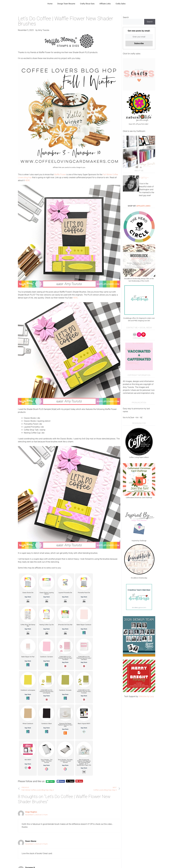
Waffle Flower (60, 175)
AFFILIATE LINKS (143, 206)
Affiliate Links (105, 4)
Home (50, 4)
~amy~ (144, 178)
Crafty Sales (121, 4)
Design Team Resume (66, 4)
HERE (27, 180)
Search (126, 17)
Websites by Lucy (146, 696)
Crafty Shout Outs (87, 4)
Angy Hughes (31, 812)
